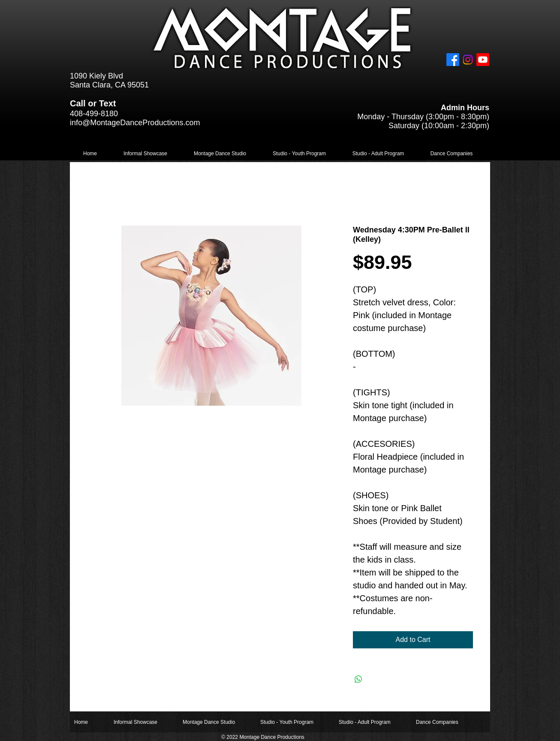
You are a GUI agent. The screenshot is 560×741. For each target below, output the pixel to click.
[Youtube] (483, 60)
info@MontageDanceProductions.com (135, 123)
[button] (145, 154)
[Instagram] (468, 60)
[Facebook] (453, 60)
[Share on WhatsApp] (358, 679)
